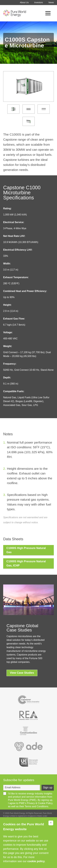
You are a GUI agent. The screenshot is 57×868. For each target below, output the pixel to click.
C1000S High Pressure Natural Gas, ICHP (26, 563)
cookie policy (36, 861)
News (51, 2)
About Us (24, 2)
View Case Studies (22, 673)
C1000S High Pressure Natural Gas (26, 550)
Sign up (48, 788)
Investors (39, 2)
